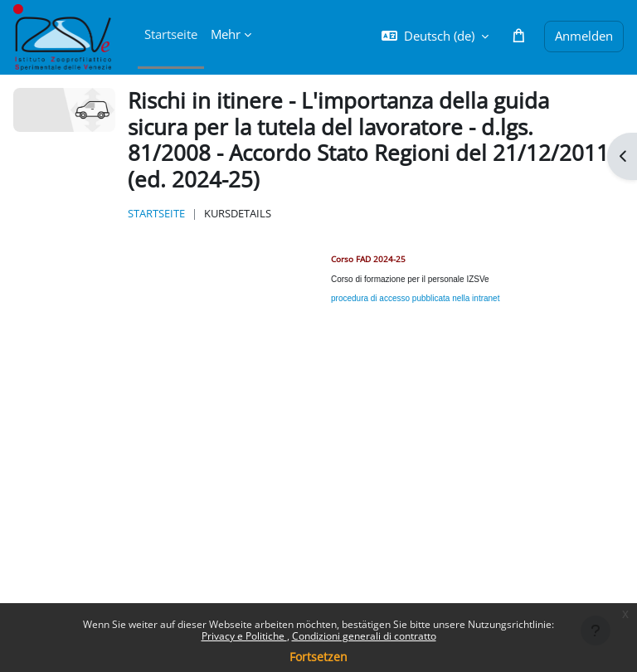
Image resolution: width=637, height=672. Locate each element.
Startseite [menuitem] (171, 34)
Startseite (156, 213)
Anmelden (584, 36)
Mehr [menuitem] (226, 34)
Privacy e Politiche (244, 636)
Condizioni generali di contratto (364, 636)
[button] (435, 36)
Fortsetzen (318, 657)
